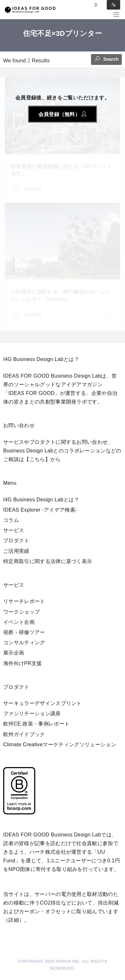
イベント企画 (19, 622)
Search (106, 59)
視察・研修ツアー (24, 632)
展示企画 (14, 653)
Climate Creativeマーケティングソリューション (60, 745)
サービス (14, 530)
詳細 (14, 920)
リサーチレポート (24, 601)
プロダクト (16, 541)
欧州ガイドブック (24, 734)
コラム (11, 520)
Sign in (113, 5)
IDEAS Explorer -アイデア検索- (40, 510)
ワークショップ (21, 612)
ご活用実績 (16, 551)
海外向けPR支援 (23, 663)
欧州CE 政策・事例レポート (36, 724)
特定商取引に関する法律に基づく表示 (48, 561)
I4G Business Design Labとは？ (41, 500)
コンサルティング (24, 643)
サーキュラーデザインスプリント (42, 703)
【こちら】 (37, 459)
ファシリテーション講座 (32, 713)
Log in (96, 5)
